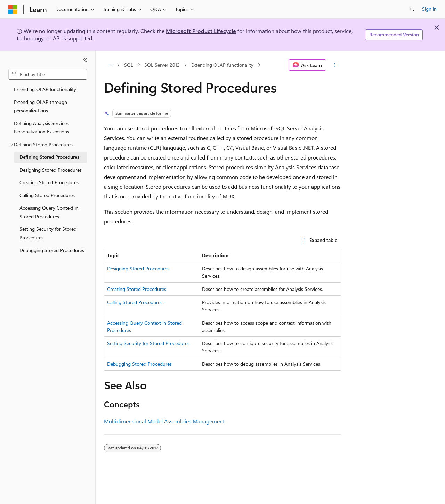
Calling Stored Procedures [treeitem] (47, 195)
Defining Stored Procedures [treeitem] (49, 157)
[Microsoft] (13, 9)
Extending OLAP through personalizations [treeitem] (41, 106)
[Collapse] (85, 60)
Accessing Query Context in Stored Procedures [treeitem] (49, 212)
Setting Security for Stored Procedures (148, 343)
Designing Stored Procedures (138, 269)
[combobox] (48, 74)
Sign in (429, 9)
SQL (129, 65)
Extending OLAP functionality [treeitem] (45, 89)
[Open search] (412, 9)
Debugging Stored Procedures (139, 364)
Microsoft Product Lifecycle (201, 31)
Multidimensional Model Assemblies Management (164, 421)
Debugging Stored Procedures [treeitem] (52, 250)
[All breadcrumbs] (110, 65)
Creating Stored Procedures (137, 289)
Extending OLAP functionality (222, 65)
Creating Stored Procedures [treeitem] (49, 182)
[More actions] (335, 65)
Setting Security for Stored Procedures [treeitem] (48, 233)
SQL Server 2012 (162, 65)
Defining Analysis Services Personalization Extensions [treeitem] (42, 128)
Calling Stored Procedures (135, 302)
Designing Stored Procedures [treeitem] (51, 170)
